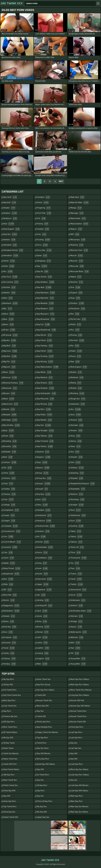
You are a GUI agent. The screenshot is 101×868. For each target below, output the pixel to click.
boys (9, 431)
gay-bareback (46, 293)
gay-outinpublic (47, 394)
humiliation (45, 558)
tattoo (77, 537)
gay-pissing (45, 404)
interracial (45, 579)
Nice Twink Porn (10, 727)
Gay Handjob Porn (45, 727)
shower (77, 431)
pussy (76, 356)
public (76, 351)
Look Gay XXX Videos (79, 791)
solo (76, 462)
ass (8, 272)
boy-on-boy (12, 425)
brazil (9, 436)
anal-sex (10, 234)
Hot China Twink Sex (12, 695)
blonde (9, 409)
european (10, 637)
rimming (77, 394)
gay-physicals (46, 399)
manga (76, 208)
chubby (9, 489)
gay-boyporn (45, 309)
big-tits (9, 362)
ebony (9, 622)
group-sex (44, 478)
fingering (44, 208)
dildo (8, 584)
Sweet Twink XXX (11, 817)
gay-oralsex (45, 383)
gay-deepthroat (46, 330)
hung (42, 563)
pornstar (77, 340)
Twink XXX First (10, 764)
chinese (10, 478)
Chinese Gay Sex (10, 716)
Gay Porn (7, 711)
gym (42, 500)
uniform (77, 606)
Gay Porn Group (44, 685)
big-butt (10, 346)
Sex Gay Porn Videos (46, 690)
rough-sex (78, 399)
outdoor (77, 303)
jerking (43, 600)
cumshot (10, 547)
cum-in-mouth (12, 542)
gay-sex (44, 425)
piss (75, 330)
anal (9, 224)
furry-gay (44, 250)
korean (43, 632)
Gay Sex (40, 711)
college (9, 505)
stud (76, 510)
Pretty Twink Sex (11, 785)
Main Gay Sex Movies (79, 807)
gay (42, 266)
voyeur (76, 627)
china (9, 473)
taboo (76, 531)
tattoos (77, 542)
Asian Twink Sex (44, 679)
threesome (79, 558)
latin (42, 637)
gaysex (43, 468)
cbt (8, 468)
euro (8, 632)
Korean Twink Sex (45, 701)
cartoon (10, 462)
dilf (8, 590)
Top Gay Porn (43, 738)
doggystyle (11, 606)
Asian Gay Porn (10, 801)
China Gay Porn (77, 727)
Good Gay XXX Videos (46, 764)
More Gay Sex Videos (79, 769)
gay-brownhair (46, 319)
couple (9, 515)
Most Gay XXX (43, 706)
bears (9, 325)
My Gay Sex (42, 807)
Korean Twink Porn (79, 711)
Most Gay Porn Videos (80, 679)
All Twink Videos (10, 732)
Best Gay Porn (9, 701)
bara (8, 298)
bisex (9, 372)
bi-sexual (11, 335)
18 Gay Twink (9, 743)
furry (42, 245)
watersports (79, 632)
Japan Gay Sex (43, 817)
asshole (10, 287)
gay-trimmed (45, 441)
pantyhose (78, 309)
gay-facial (45, 340)
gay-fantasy (45, 346)
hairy (42, 505)
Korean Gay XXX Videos (80, 706)
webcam (77, 637)
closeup (10, 494)
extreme (10, 643)
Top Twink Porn (10, 807)
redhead (77, 378)
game (42, 256)
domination (11, 611)
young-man (78, 659)
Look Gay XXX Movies (80, 785)
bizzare (9, 394)
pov (75, 346)
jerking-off (45, 606)
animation (11, 256)
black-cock (11, 404)
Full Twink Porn (10, 690)
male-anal (77, 197)
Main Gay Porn (77, 796)
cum (8, 537)
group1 (44, 484)
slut (75, 452)
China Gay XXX (9, 791)
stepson (77, 494)
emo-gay (10, 627)
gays (42, 462)
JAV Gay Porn (9, 775)
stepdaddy (78, 489)
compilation (11, 510)
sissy (76, 436)
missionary (78, 240)
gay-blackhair (46, 298)
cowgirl (9, 521)
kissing (43, 627)
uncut (76, 595)
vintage (77, 622)
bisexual (10, 378)
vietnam (77, 616)
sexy (76, 415)
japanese (44, 590)
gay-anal (44, 287)
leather (43, 648)
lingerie (43, 659)
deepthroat (11, 574)
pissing (76, 335)
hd (41, 537)
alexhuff (10, 203)
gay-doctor (45, 335)
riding (76, 383)
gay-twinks (45, 447)
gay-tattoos (45, 436)
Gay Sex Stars (43, 748)
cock (9, 500)
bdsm (9, 314)
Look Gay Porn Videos (80, 775)
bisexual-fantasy (13, 383)
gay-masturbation (48, 367)
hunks (42, 574)
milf (75, 234)
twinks (77, 584)
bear (9, 319)
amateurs (10, 219)
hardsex (43, 531)
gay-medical (45, 378)
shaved (76, 420)
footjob (43, 229)
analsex (9, 240)
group (43, 473)
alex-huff (10, 197)
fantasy (10, 659)
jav (41, 595)
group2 (42, 489)
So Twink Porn (43, 775)
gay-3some (45, 277)
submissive (78, 515)
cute (8, 553)
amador (9, 208)
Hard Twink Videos (11, 769)
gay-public (45, 415)
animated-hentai (13, 250)
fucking (44, 240)
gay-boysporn (46, 314)
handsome (44, 515)
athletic (9, 293)
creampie (11, 526)
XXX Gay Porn (9, 722)
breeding (10, 441)
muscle (77, 256)
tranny (76, 574)
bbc (8, 309)
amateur (10, 213)
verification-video (81, 611)
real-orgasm (79, 367)
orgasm (77, 293)
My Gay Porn (9, 679)
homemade (45, 547)
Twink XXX (41, 695)
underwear (78, 600)
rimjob (76, 388)
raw (75, 362)
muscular (77, 266)
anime (9, 261)
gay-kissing (45, 362)
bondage (10, 420)
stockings (78, 500)
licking (43, 653)
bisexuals (10, 388)
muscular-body (80, 272)
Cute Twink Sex (10, 706)
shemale (77, 425)
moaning (77, 245)
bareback (11, 303)
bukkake (10, 452)
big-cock (10, 351)
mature (76, 229)
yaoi (76, 648)
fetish (43, 203)
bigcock (10, 367)
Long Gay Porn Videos (80, 695)
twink (76, 579)
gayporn (44, 457)
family (9, 653)
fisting (43, 224)
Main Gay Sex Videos (79, 812)
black (9, 399)
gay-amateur (46, 282)
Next (61, 181)
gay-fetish (45, 351)
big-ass (10, 340)
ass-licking (11, 282)
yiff (75, 653)
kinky (42, 622)
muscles (77, 261)
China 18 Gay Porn (45, 801)
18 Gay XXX (8, 685)
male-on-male (80, 203)
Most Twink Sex (10, 780)
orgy (75, 298)
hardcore (44, 521)
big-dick (10, 356)
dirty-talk (10, 595)
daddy (9, 563)
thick (76, 553)
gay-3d (43, 272)
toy (75, 563)
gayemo (43, 452)
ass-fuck (10, 277)
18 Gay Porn (42, 785)
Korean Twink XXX (78, 722)
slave (76, 447)
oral (76, 287)
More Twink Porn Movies (81, 690)
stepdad (77, 478)
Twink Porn (42, 743)
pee (75, 314)
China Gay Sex (9, 812)
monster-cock (79, 250)
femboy (10, 664)
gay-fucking (45, 356)
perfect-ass (78, 319)
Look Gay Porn (77, 764)
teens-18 (77, 547)
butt (8, 457)
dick (8, 579)
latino (42, 643)
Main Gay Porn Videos (80, 685)
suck (76, 521)
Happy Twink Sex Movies (48, 732)
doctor (9, 600)
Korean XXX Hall (77, 701)
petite (76, 325)
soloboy (77, 468)
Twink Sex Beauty (11, 754)
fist (41, 219)
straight (77, 505)
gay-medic (44, 372)
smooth (77, 457)
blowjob (10, 415)
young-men (78, 664)
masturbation (79, 224)
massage (77, 213)
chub (8, 484)
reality (76, 372)
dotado (9, 616)
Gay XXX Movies (44, 754)
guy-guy (44, 494)
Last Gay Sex (76, 748)
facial (9, 648)
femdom (43, 197)
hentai (43, 542)
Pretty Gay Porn (44, 722)
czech (9, 558)
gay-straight (45, 431)
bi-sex (9, 330)
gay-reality (45, 420)
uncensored (79, 590)
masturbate (78, 219)
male (42, 664)
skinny (76, 441)
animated (10, 245)
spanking (77, 473)
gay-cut (43, 325)
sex (76, 409)
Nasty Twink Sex (10, 759)
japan (43, 584)
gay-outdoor (46, 388)
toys (75, 569)
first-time (44, 213)
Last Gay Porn (76, 732)
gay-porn (44, 409)
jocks (42, 616)
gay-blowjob (45, 303)
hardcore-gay (46, 526)
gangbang (44, 261)
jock (42, 611)
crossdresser (12, 531)
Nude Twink (8, 748)
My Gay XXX (8, 738)
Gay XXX (7, 796)
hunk (42, 569)
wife (75, 643)
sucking (77, 526)
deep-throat (12, 569)
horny (42, 553)
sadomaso (78, 404)
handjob (44, 510)
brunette (10, 447)
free (42, 234)
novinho (77, 282)
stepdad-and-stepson (83, 484)
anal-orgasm (12, 229)
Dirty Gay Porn (43, 759)
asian (9, 266)
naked (76, 277)
